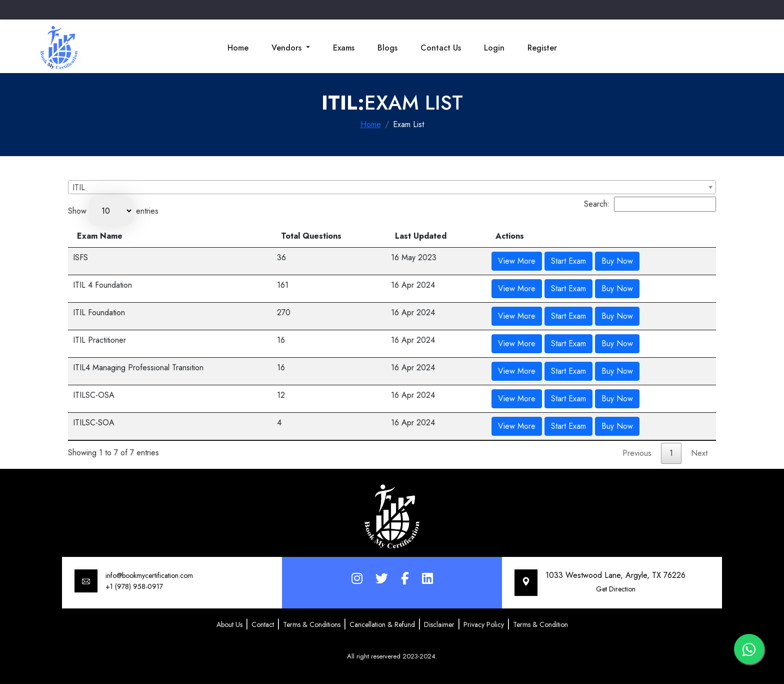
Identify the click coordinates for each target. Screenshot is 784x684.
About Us (229, 624)
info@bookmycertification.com (149, 575)
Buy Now (617, 261)
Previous (637, 453)
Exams (344, 48)
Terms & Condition (540, 624)
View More (517, 261)
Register (542, 48)
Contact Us (441, 48)
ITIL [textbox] (79, 187)
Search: (650, 204)
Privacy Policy (484, 624)
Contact (263, 624)
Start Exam (568, 261)
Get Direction (616, 589)
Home (238, 48)
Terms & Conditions (312, 624)
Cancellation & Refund (382, 624)
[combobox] (392, 187)
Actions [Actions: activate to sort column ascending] (510, 236)
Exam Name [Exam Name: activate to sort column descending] (100, 236)
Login (494, 48)
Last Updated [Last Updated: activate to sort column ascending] (421, 236)
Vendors (288, 48)
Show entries (113, 211)
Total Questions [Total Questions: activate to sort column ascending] (311, 236)
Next (699, 453)
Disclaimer (439, 624)
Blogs (387, 48)
